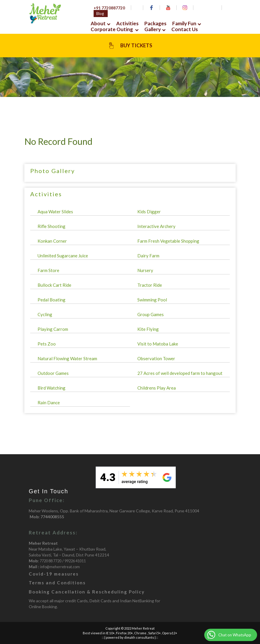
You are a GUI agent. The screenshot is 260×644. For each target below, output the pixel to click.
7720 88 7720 (50, 561)
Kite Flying (148, 329)
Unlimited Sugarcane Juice (63, 256)
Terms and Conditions (57, 583)
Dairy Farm (148, 256)
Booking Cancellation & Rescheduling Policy (87, 592)
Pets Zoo (47, 344)
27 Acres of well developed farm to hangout (180, 373)
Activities (127, 24)
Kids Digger (149, 212)
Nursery (145, 270)
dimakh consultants (139, 637)
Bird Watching (52, 388)
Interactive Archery (156, 226)
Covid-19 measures (54, 574)
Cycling (45, 314)
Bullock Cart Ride (54, 285)
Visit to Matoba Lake (158, 344)
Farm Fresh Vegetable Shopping (168, 241)
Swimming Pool (152, 300)
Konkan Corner (52, 241)
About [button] (101, 24)
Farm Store (48, 270)
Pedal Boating (52, 300)
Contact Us (185, 29)
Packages (155, 24)
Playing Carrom (53, 329)
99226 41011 (75, 561)
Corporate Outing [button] (115, 29)
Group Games (151, 314)
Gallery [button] (155, 29)
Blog (100, 14)
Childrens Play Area (157, 388)
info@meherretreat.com (60, 567)
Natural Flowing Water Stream (67, 358)
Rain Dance (49, 402)
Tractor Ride (150, 285)
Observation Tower (156, 358)
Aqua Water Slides (55, 212)
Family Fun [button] (187, 24)
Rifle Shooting (52, 226)
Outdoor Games (53, 373)
